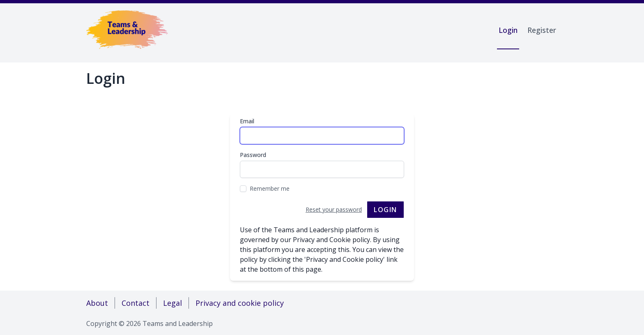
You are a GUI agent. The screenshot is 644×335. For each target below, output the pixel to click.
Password (253, 155)
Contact (136, 303)
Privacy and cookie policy (240, 303)
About (97, 303)
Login (508, 30)
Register (542, 30)
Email (247, 121)
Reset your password (334, 209)
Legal (172, 303)
